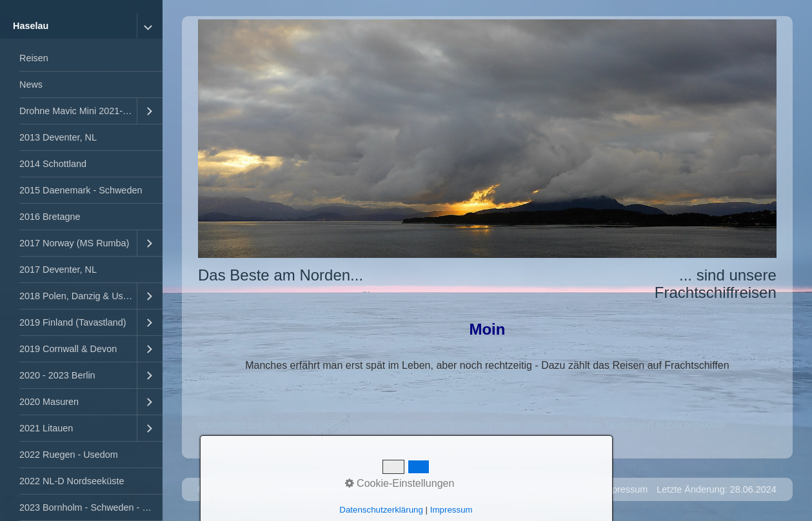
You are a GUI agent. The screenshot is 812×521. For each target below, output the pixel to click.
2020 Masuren (49, 402)
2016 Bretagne (50, 217)
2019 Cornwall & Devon (68, 349)
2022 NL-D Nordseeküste (72, 481)
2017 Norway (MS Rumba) (74, 243)
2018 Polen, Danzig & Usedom (78, 296)
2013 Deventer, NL (58, 137)
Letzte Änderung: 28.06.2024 (717, 489)
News (31, 84)
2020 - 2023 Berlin (57, 375)
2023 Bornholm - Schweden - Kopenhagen (91, 507)
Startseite (532, 489)
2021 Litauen (46, 428)
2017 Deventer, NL (58, 270)
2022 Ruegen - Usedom (69, 455)
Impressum (625, 489)
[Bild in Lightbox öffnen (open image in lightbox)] (487, 139)
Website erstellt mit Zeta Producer (334, 489)
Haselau (31, 26)
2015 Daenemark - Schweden (81, 190)
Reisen (34, 58)
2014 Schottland (53, 164)
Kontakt (577, 489)
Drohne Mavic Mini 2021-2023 (78, 111)
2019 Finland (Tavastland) (73, 322)
